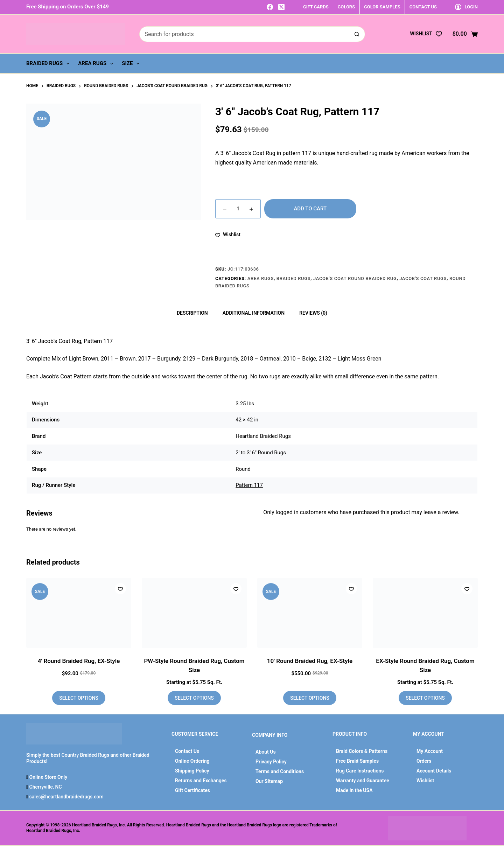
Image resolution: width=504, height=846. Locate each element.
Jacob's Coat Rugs (423, 278)
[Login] (466, 7)
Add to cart (310, 209)
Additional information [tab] (254, 313)
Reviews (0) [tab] (313, 313)
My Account (430, 751)
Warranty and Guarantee (363, 781)
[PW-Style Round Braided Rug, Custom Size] (194, 613)
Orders (424, 761)
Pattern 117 (249, 485)
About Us (266, 752)
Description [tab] (192, 313)
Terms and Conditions (280, 771)
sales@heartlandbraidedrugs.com (66, 797)
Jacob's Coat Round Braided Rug (355, 278)
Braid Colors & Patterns (362, 751)
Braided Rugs (49, 64)
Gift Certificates (192, 790)
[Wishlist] (426, 34)
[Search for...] (244, 34)
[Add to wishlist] (228, 235)
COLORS (346, 7)
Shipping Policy (192, 771)
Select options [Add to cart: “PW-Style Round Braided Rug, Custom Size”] (194, 698)
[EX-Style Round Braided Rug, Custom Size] (425, 613)
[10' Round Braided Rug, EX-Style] (310, 613)
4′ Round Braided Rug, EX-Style (79, 661)
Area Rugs (97, 64)
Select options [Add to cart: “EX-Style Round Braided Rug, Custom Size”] (425, 698)
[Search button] (357, 34)
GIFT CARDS (316, 7)
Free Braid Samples (357, 761)
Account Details (434, 771)
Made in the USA (354, 790)
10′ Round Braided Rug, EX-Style (310, 661)
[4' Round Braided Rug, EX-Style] (79, 613)
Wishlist (425, 781)
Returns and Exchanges (201, 781)
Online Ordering (192, 761)
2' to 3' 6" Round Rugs (261, 453)
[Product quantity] (238, 209)
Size (132, 64)
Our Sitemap (269, 781)
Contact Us (187, 751)
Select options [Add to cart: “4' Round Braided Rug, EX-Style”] (79, 698)
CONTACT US (423, 7)
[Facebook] (270, 7)
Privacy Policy (271, 762)
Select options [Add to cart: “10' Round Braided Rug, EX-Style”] (310, 698)
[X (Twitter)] (281, 7)
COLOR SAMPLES (382, 7)
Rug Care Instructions (360, 771)
